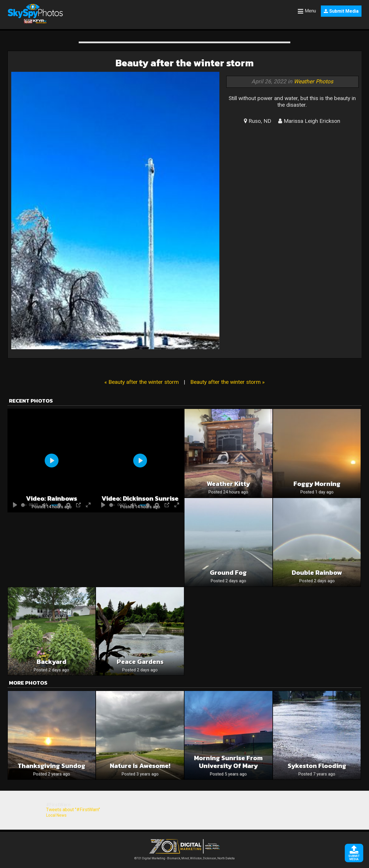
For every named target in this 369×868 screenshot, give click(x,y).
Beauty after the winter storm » (227, 382)
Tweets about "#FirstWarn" (73, 810)
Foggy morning (317, 484)
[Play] (52, 461)
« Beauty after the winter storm (142, 382)
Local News (56, 815)
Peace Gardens (140, 662)
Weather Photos (314, 81)
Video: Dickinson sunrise (140, 498)
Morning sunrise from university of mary (228, 762)
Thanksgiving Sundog (51, 766)
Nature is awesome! (140, 766)
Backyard (51, 662)
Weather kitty (228, 484)
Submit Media (341, 11)
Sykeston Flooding (317, 766)
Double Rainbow (317, 573)
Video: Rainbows (51, 498)
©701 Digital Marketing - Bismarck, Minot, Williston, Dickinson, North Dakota (184, 857)
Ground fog (228, 573)
